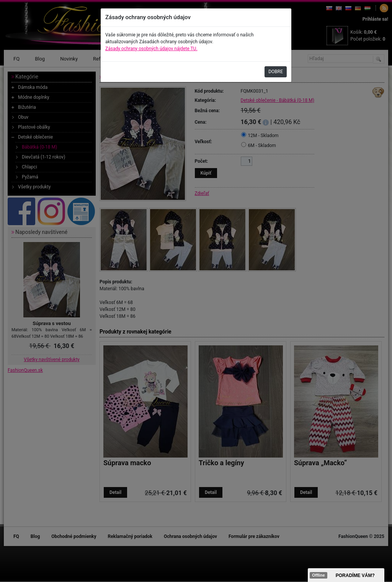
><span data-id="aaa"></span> (346, 575)
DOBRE (276, 72)
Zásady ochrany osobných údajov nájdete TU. (151, 49)
